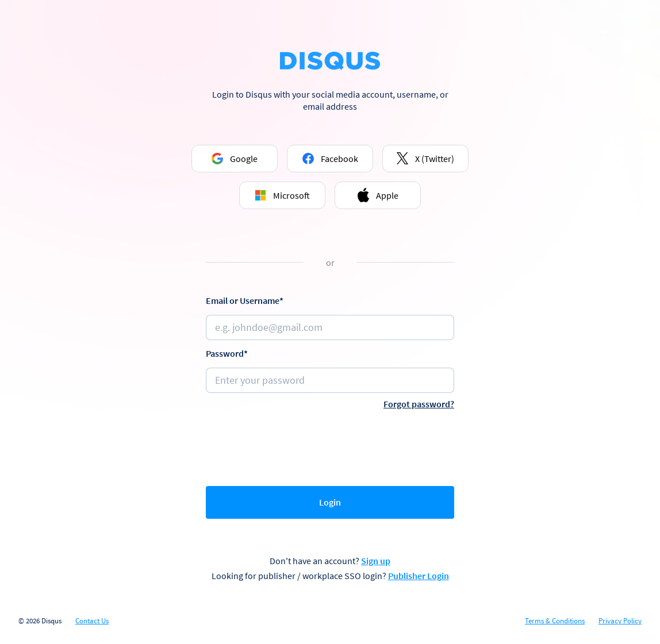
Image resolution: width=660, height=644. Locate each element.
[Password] (330, 380)
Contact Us (92, 621)
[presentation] (330, 445)
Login (330, 502)
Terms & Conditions (555, 621)
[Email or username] (330, 327)
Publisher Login (419, 576)
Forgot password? (419, 404)
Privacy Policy (620, 621)
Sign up (376, 561)
